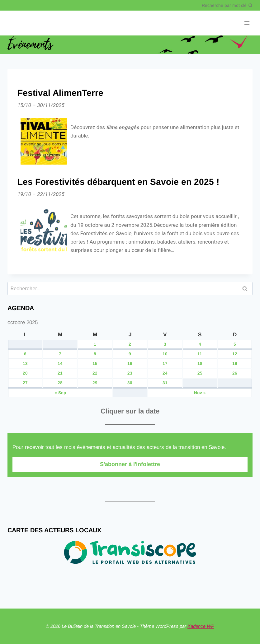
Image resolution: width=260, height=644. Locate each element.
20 (25, 373)
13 (25, 364)
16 (130, 364)
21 (60, 373)
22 (95, 373)
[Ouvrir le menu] (247, 23)
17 (165, 364)
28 (60, 383)
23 (130, 373)
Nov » (200, 393)
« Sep (60, 393)
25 (200, 373)
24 (165, 373)
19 (235, 364)
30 (130, 383)
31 (165, 383)
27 (25, 383)
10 (165, 354)
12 (235, 354)
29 (95, 383)
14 (60, 364)
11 (200, 354)
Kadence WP (201, 626)
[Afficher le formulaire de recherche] (227, 5)
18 (200, 364)
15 (95, 364)
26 (235, 373)
